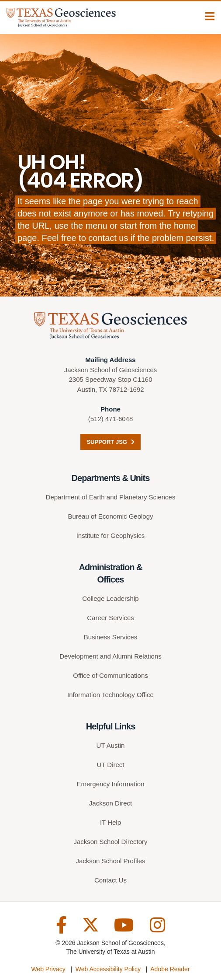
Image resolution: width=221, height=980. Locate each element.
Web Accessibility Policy (108, 969)
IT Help (110, 822)
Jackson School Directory (110, 842)
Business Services (111, 637)
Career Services (110, 618)
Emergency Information (110, 784)
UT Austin (111, 745)
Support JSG (110, 442)
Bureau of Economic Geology (110, 516)
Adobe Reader (170, 969)
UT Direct (110, 765)
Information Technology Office (110, 695)
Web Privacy (48, 969)
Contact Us (110, 880)
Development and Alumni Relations (110, 656)
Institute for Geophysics (111, 535)
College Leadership (110, 598)
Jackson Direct (110, 803)
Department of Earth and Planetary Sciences (111, 497)
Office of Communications (110, 675)
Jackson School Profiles (110, 861)
